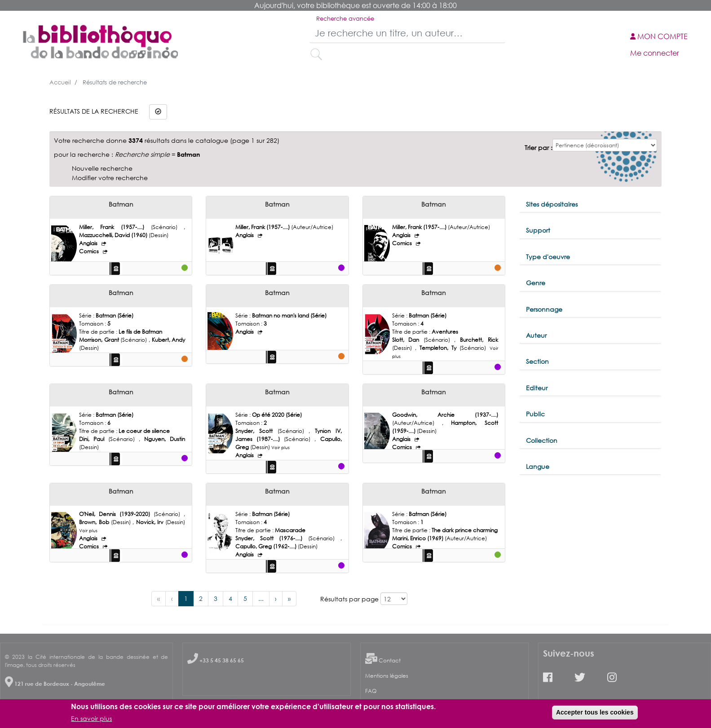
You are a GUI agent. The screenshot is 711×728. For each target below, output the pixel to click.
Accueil (60, 82)
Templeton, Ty (439, 348)
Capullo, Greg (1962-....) (267, 546)
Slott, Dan (408, 340)
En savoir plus (91, 718)
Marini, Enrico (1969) (418, 538)
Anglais (89, 243)
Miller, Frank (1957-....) (115, 227)
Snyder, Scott (256, 431)
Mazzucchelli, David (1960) (114, 235)
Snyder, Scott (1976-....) (272, 538)
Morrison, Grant (100, 340)
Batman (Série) (115, 315)
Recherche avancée (345, 18)
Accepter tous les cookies (595, 712)
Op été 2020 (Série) (277, 415)
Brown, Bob (95, 522)
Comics (90, 251)
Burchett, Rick (479, 340)
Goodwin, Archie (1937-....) (445, 415)
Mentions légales (387, 676)
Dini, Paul (94, 439)
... (261, 598)
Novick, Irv (151, 522)
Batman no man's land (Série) (289, 315)
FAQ (371, 691)
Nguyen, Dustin (165, 439)
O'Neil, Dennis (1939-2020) (116, 514)
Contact (390, 660)
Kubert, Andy (169, 340)
